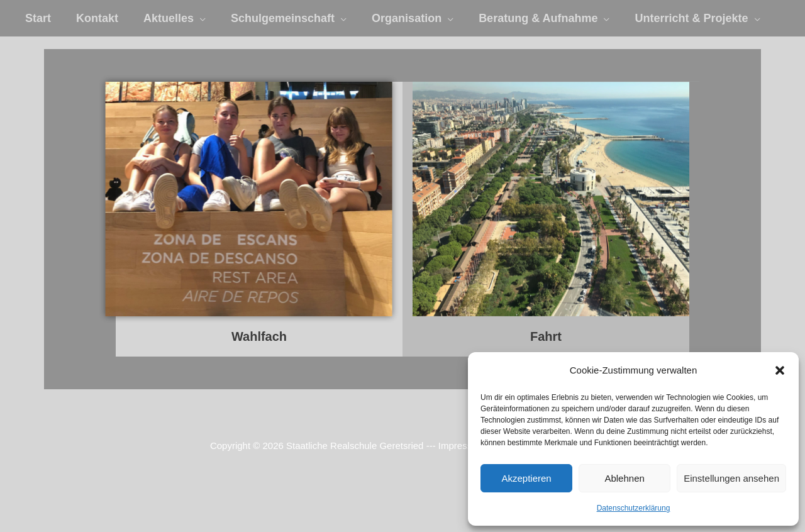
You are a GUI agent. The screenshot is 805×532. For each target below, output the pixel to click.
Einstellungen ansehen (731, 478)
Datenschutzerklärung (634, 508)
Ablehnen (624, 478)
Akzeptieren (526, 478)
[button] (780, 370)
